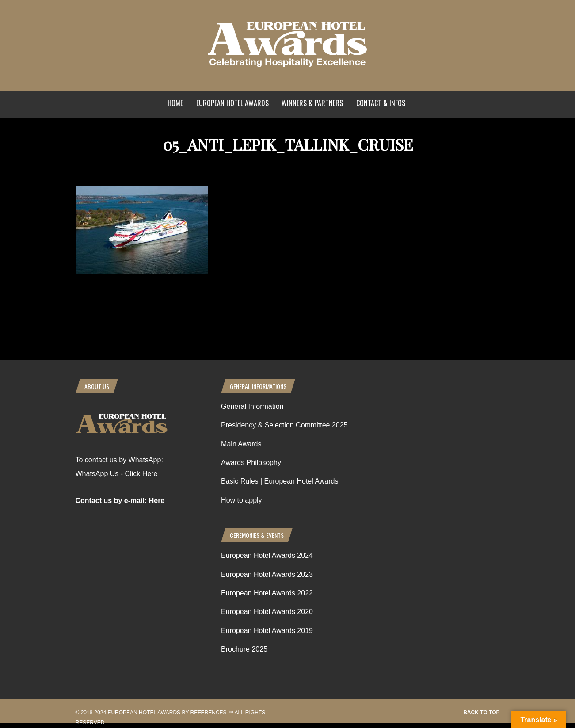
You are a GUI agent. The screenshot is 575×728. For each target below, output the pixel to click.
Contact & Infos (381, 103)
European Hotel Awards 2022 (267, 593)
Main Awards (241, 444)
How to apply (242, 500)
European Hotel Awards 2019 (267, 631)
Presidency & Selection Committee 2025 (284, 425)
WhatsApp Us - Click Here (117, 474)
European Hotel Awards (232, 103)
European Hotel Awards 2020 (267, 612)
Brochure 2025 (244, 649)
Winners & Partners (312, 103)
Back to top (481, 713)
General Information (252, 406)
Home (175, 103)
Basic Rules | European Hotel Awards (280, 481)
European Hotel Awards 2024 (267, 555)
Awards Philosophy (251, 463)
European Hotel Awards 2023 (267, 574)
